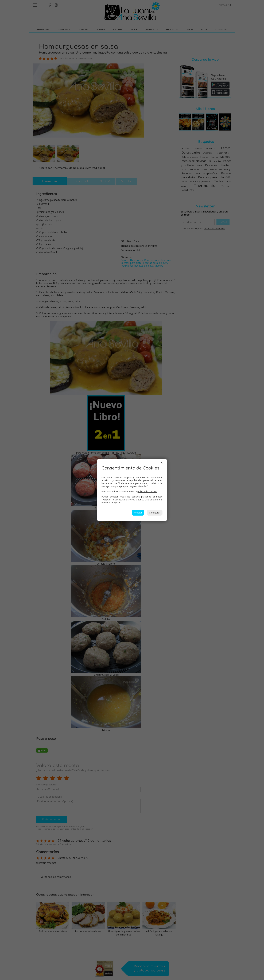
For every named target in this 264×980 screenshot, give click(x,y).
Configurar (155, 513)
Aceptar (138, 513)
